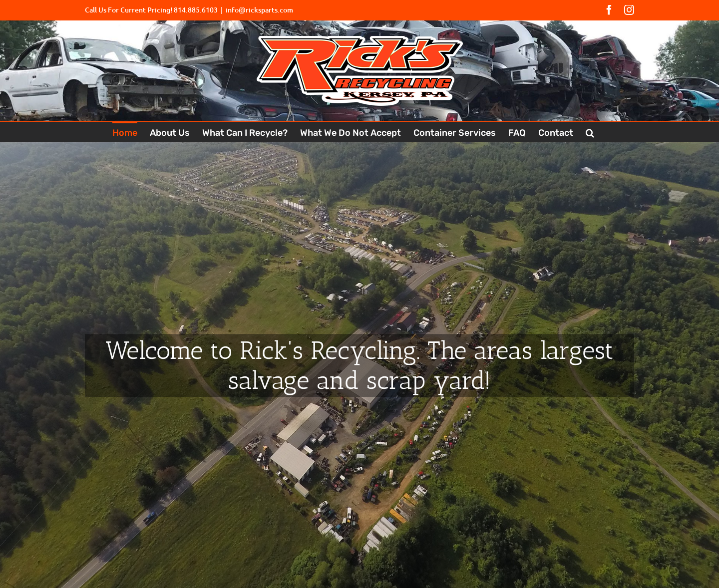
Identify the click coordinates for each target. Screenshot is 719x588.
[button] (590, 132)
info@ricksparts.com (259, 10)
